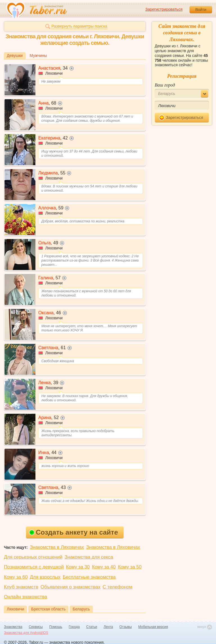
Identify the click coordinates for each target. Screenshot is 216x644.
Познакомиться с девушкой (34, 567)
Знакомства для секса (89, 557)
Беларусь (81, 609)
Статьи (92, 627)
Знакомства (13, 627)
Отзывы (126, 627)
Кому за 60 (16, 577)
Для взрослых (45, 577)
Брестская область (49, 609)
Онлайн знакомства (26, 597)
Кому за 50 (130, 567)
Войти (201, 10)
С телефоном (117, 587)
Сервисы (36, 627)
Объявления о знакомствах (70, 587)
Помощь (56, 627)
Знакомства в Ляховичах (57, 547)
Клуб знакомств (21, 587)
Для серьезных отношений (33, 557)
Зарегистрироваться (164, 9)
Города (74, 627)
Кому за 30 (78, 567)
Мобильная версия (153, 627)
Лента (108, 627)
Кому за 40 (104, 567)
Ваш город (165, 85)
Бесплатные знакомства (89, 577)
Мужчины (38, 56)
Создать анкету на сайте (74, 532)
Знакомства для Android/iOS (26, 633)
